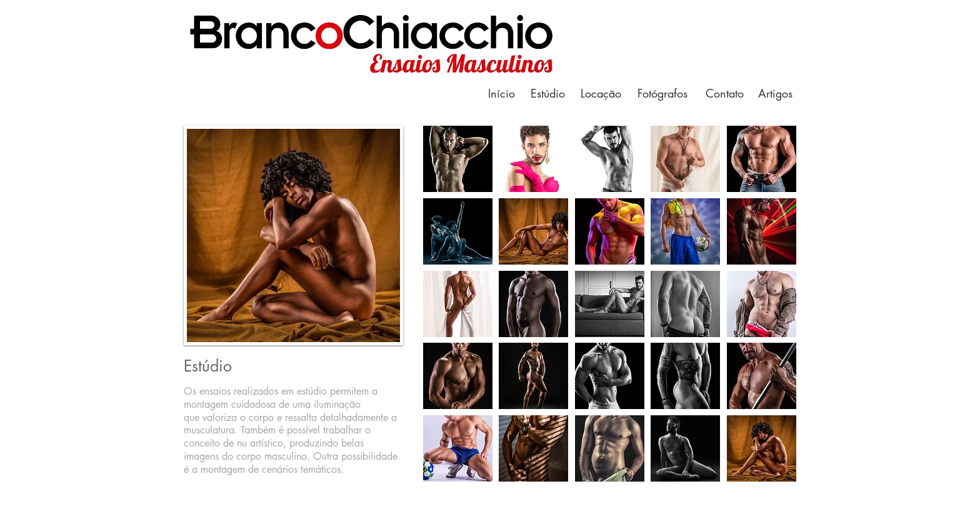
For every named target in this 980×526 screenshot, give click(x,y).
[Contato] (724, 94)
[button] (458, 159)
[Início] (501, 94)
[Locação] (601, 94)
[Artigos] (775, 94)
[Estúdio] (547, 94)
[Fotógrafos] (662, 94)
